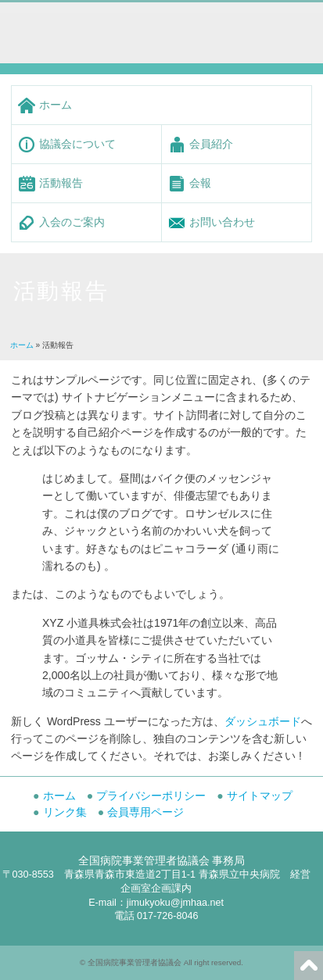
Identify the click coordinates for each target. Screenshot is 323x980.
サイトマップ (260, 796)
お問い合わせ (222, 222)
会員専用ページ (145, 812)
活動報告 (61, 183)
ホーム (56, 105)
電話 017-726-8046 (156, 916)
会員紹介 (211, 144)
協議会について (77, 144)
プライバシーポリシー (151, 796)
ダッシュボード (263, 721)
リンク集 (65, 812)
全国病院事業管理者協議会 (135, 962)
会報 (200, 183)
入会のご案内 (72, 222)
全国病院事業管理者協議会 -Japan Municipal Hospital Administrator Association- (131, 27)
